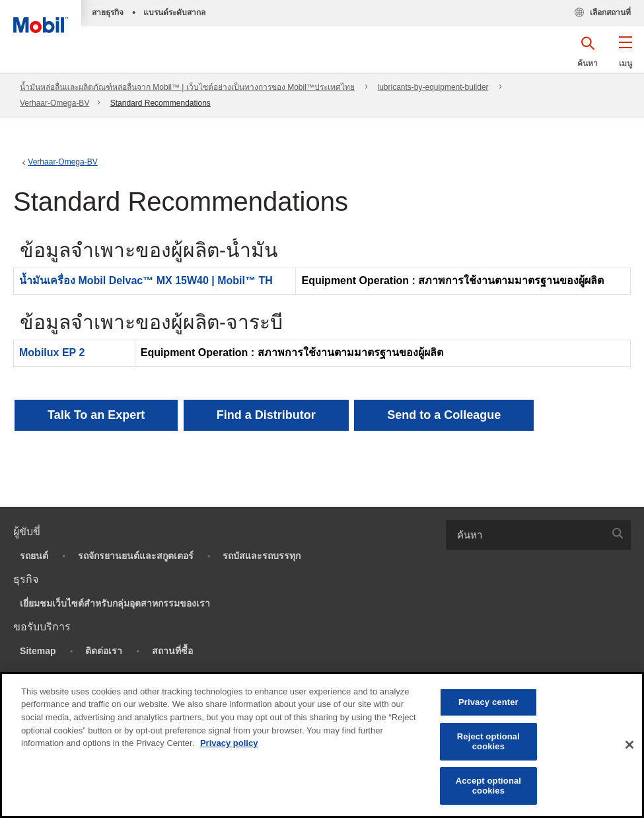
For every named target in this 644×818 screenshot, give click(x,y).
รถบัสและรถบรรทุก (262, 556)
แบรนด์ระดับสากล (174, 13)
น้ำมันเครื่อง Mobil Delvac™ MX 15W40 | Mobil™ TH (146, 280)
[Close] (629, 745)
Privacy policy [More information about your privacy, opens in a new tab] (229, 743)
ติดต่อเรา (104, 651)
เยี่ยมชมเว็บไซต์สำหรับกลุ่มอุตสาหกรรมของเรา (115, 603)
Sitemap (38, 651)
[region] (322, 745)
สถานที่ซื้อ (172, 651)
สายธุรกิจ (108, 13)
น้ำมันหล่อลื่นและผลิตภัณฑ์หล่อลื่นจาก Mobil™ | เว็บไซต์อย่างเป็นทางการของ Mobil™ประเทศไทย (187, 87)
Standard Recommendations (161, 103)
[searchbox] (525, 535)
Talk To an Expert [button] (96, 415)
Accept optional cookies (488, 786)
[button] (625, 56)
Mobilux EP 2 (52, 353)
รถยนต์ (34, 556)
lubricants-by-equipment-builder (433, 87)
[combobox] (539, 535)
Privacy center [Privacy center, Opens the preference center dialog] (488, 702)
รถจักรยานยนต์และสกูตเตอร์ (136, 556)
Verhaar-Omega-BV (54, 103)
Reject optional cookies (488, 742)
